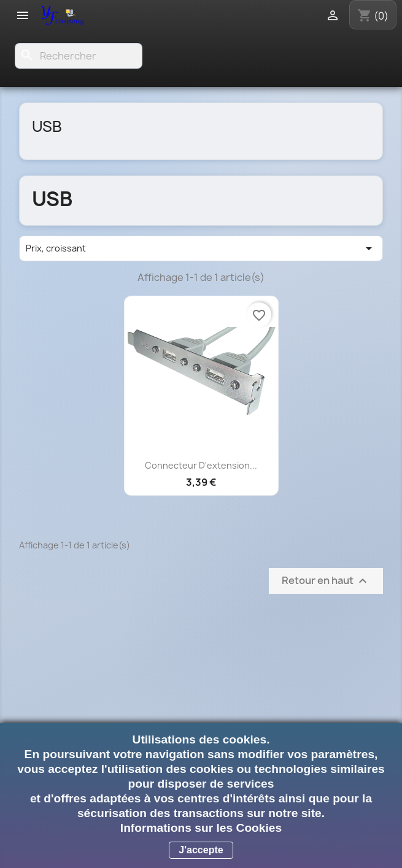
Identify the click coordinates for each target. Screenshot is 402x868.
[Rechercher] (79, 56)
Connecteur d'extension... (201, 465)
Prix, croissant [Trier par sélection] (201, 248)
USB (47, 126)
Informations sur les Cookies (201, 828)
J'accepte (201, 850)
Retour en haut (326, 581)
